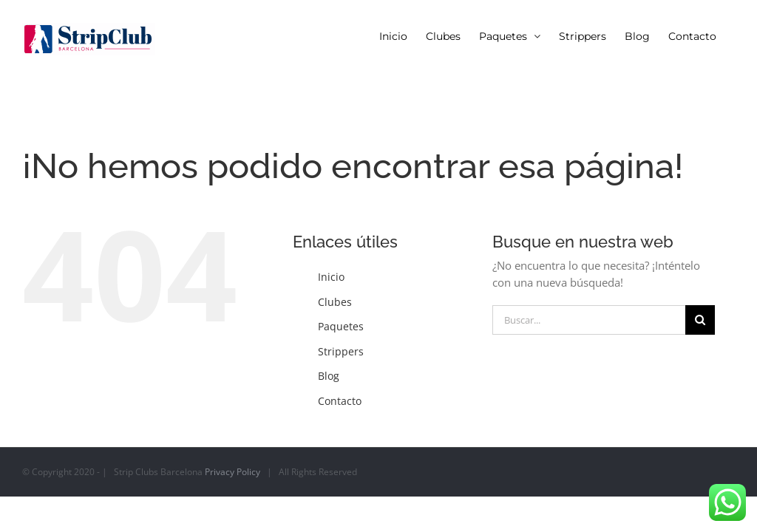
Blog (329, 376)
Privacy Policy (232, 472)
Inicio (331, 277)
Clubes (335, 302)
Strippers (341, 351)
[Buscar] (700, 320)
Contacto (340, 401)
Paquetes (341, 326)
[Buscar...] (589, 320)
